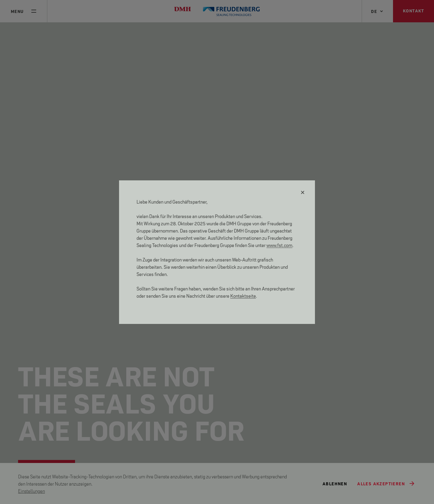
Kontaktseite (243, 295)
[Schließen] (303, 192)
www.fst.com (279, 245)
